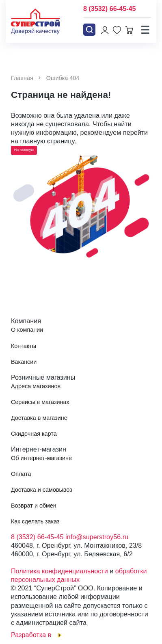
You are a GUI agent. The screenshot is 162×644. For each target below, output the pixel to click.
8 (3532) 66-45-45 (110, 9)
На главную (24, 150)
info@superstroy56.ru (97, 537)
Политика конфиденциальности (59, 571)
